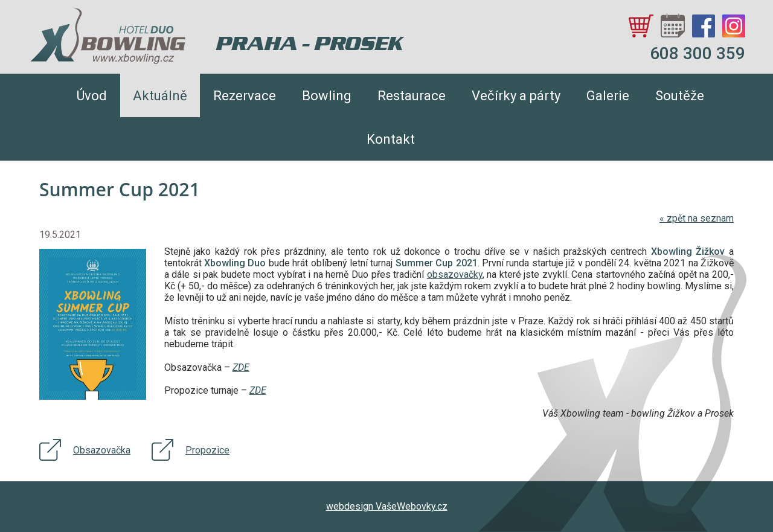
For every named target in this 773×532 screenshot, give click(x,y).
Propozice (207, 450)
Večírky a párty (516, 96)
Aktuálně (160, 96)
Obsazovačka (102, 450)
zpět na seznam (697, 218)
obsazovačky (455, 274)
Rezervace (245, 96)
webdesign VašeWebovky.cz (387, 506)
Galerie (608, 96)
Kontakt (391, 139)
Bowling (327, 96)
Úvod (92, 96)
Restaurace (412, 96)
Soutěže (680, 96)
